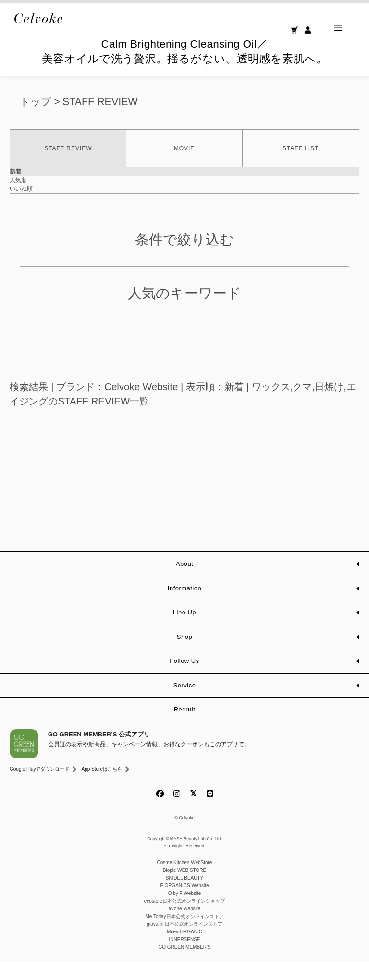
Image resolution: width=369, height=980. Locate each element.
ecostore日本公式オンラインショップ (184, 920)
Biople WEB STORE (184, 889)
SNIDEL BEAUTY (185, 897)
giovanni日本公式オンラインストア (184, 943)
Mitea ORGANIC (184, 951)
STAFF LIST (301, 168)
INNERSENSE (184, 959)
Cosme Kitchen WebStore (185, 882)
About (184, 583)
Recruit (185, 729)
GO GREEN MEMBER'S (184, 966)
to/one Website (185, 928)
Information (184, 607)
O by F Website (185, 913)
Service (185, 704)
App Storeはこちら (101, 788)
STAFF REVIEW (100, 121)
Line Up (184, 631)
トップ (36, 121)
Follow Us (184, 680)
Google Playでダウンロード (39, 788)
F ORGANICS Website (185, 905)
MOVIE (184, 168)
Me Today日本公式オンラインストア (184, 936)
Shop (184, 656)
